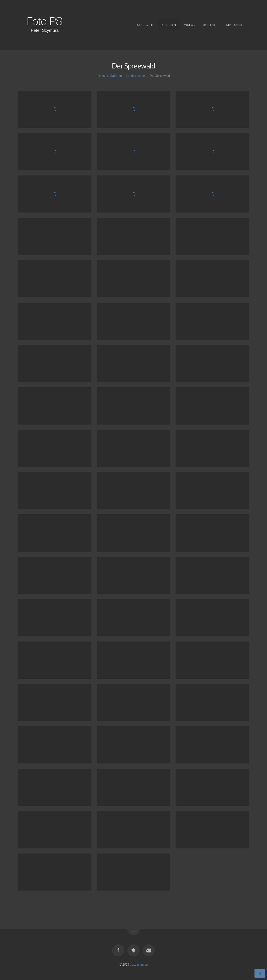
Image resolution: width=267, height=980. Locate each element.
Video (189, 25)
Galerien (169, 25)
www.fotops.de (139, 964)
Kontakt (210, 25)
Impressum (234, 25)
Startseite (146, 25)
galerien (116, 76)
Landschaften (136, 76)
